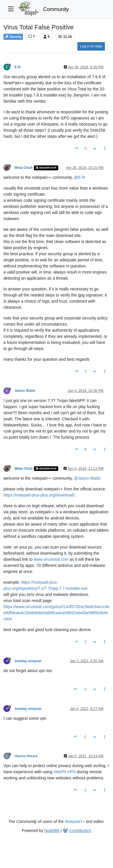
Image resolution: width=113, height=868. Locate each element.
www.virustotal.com (51, 559)
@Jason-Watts (87, 478)
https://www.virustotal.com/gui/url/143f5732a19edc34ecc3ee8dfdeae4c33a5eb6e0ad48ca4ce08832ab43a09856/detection (56, 613)
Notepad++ (75, 821)
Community (56, 9)
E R (17, 67)
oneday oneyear (28, 661)
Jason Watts (25, 391)
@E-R (79, 177)
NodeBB (52, 831)
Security (13, 37)
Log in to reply (91, 46)
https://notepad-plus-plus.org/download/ (39, 495)
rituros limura (26, 756)
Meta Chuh (24, 168)
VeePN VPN (65, 772)
